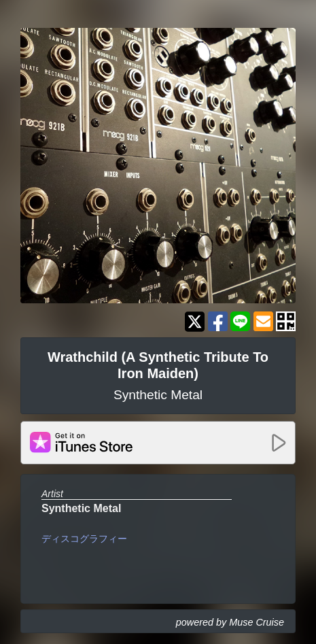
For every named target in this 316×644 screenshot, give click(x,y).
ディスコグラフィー (84, 539)
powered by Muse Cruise (230, 622)
